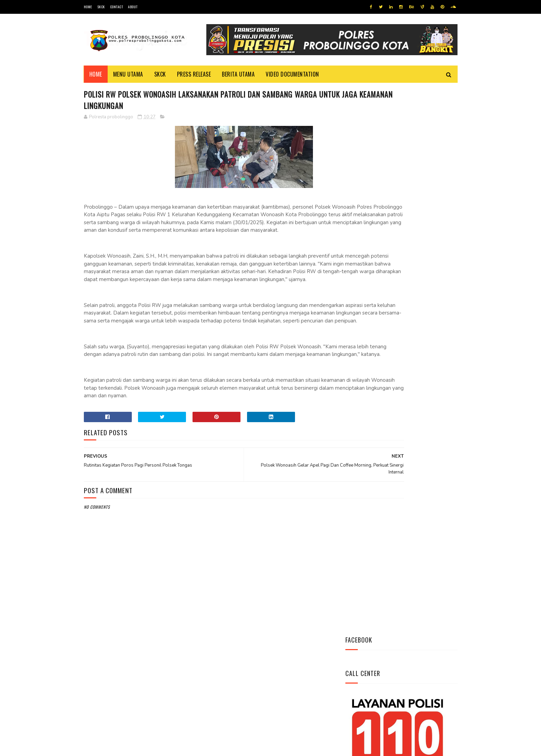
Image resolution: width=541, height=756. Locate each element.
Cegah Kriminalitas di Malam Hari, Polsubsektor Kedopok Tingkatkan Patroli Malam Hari (421, 387)
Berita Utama (238, 74)
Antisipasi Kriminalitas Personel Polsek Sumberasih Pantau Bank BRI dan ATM (421, 314)
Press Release (194, 74)
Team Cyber (113, 747)
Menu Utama (128, 74)
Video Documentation (292, 74)
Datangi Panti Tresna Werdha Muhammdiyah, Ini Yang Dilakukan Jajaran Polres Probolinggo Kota (417, 426)
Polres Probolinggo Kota (169, 747)
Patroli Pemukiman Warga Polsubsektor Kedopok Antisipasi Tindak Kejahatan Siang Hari (420, 349)
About (133, 7)
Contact (117, 7)
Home (88, 7)
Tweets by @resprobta (376, 272)
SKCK (101, 7)
